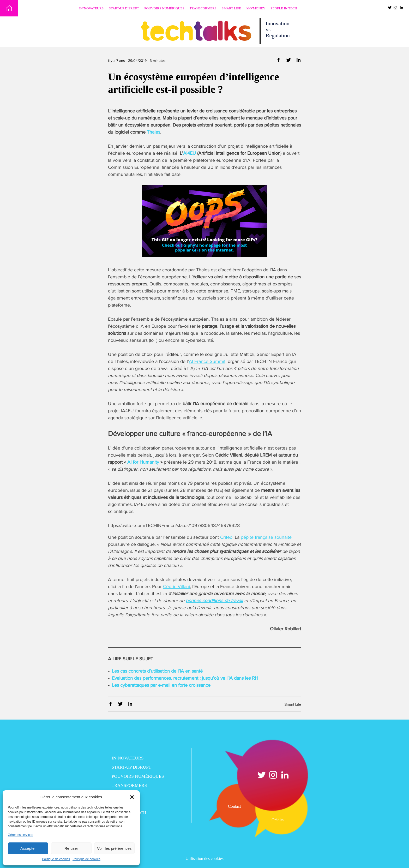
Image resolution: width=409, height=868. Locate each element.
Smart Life (231, 8)
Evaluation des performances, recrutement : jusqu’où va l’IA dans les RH (185, 678)
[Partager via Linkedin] (299, 61)
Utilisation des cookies (204, 858)
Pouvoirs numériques (164, 8)
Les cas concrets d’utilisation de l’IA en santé (157, 671)
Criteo (226, 537)
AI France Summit (207, 361)
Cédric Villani (176, 586)
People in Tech (284, 8)
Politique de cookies (56, 859)
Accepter (28, 848)
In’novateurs (92, 8)
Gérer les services (20, 835)
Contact (234, 806)
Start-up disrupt (124, 8)
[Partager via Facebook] (279, 61)
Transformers (203, 8)
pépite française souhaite (266, 537)
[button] (132, 797)
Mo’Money (256, 8)
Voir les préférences (114, 848)
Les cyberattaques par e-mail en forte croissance (161, 685)
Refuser (71, 848)
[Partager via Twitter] (289, 61)
